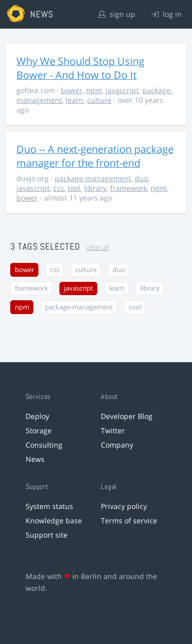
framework (129, 188)
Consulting (44, 445)
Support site (47, 535)
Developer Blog (127, 416)
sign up (117, 14)
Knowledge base (54, 520)
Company (117, 445)
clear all (98, 247)
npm (94, 90)
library (95, 188)
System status (49, 506)
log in (167, 14)
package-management (93, 178)
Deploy (37, 416)
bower (72, 90)
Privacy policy (124, 506)
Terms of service (129, 520)
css (59, 188)
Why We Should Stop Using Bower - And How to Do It (80, 68)
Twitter (113, 430)
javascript (122, 90)
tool (74, 188)
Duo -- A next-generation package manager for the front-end (95, 156)
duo (141, 178)
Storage (39, 430)
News (35, 459)
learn (74, 100)
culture (99, 100)
